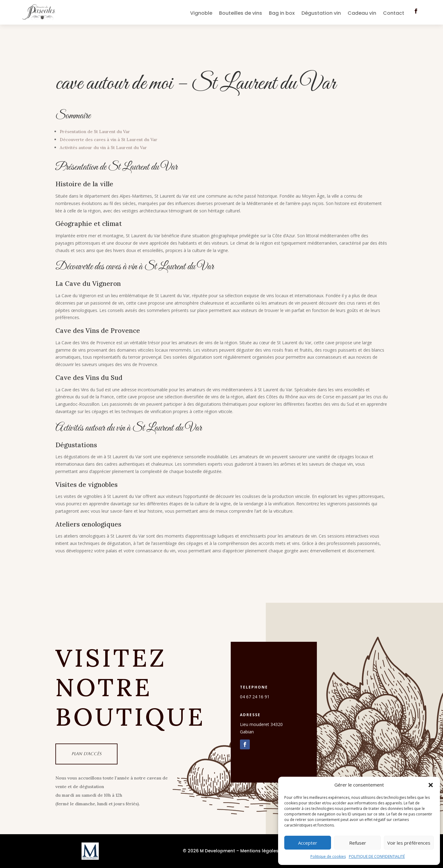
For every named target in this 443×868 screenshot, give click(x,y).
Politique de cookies (328, 856)
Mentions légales (259, 851)
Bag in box (282, 14)
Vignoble (201, 14)
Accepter (308, 843)
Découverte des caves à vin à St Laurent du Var (109, 140)
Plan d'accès (86, 754)
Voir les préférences (409, 843)
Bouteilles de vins (241, 14)
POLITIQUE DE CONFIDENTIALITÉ (377, 856)
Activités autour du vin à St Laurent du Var (103, 148)
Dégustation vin (321, 14)
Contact (394, 14)
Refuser (358, 843)
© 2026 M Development (209, 851)
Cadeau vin (362, 14)
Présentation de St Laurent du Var (95, 132)
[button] (431, 785)
